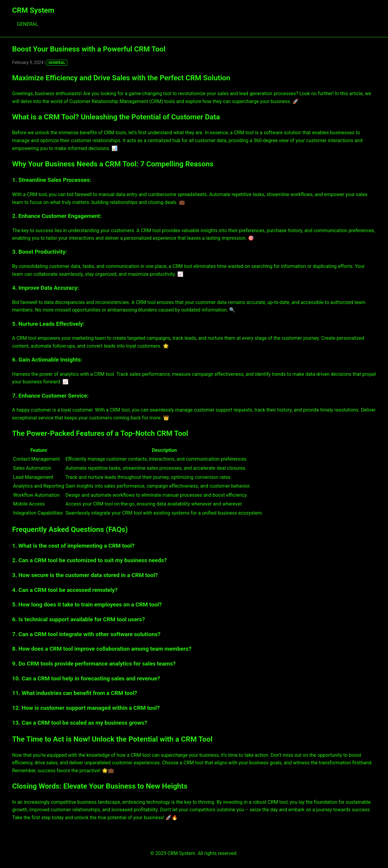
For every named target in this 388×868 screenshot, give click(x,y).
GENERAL (27, 24)
